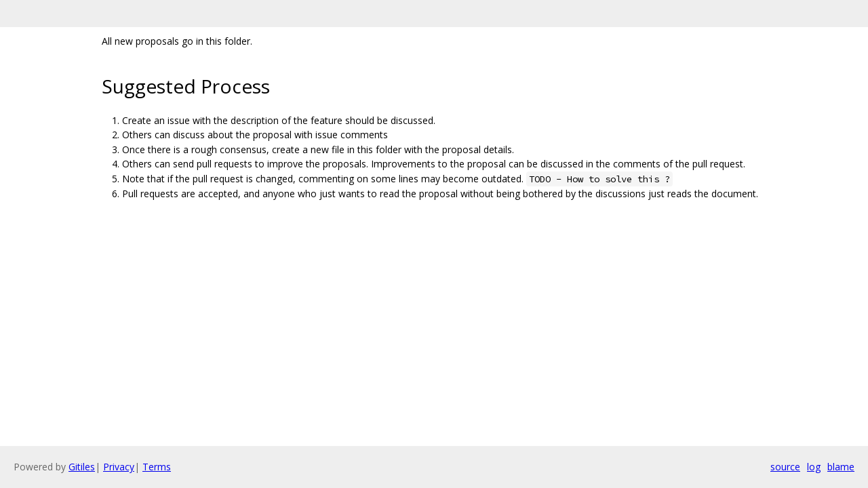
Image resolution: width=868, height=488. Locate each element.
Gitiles (82, 467)
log (814, 467)
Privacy (119, 467)
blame (841, 467)
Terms (157, 467)
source (785, 467)
